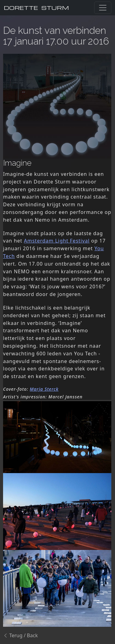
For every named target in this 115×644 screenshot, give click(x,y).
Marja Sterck (44, 389)
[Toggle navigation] (103, 8)
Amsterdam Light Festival (57, 241)
